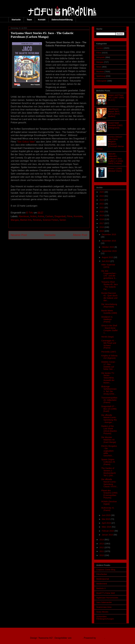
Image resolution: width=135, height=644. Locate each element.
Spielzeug (101, 76)
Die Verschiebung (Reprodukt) (109, 305)
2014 (102, 540)
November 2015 (109, 241)
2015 (102, 231)
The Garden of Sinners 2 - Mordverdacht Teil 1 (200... (109, 472)
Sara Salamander (104, 602)
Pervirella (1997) (109, 352)
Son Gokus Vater (26, 142)
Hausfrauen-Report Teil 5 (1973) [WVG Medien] (114, 113)
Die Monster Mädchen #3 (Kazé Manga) (109, 440)
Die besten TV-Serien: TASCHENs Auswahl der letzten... (108, 378)
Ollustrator (77, 638)
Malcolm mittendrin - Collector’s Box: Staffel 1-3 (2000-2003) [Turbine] (116, 159)
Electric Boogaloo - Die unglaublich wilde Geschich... (109, 451)
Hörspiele (101, 57)
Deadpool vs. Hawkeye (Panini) (107, 319)
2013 (102, 544)
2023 (102, 200)
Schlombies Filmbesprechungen (105, 618)
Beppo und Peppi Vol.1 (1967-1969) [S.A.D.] (116, 98)
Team (29, 20)
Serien (63, 220)
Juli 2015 (106, 261)
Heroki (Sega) (107, 337)
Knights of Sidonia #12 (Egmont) (109, 357)
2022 (102, 204)
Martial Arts (26, 220)
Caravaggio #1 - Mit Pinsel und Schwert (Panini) (109, 344)
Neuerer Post (19, 235)
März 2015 (107, 527)
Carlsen (49, 216)
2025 (102, 192)
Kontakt (42, 20)
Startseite (16, 20)
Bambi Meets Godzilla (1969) (109, 312)
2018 (102, 219)
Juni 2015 (106, 515)
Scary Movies (102, 612)
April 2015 (107, 523)
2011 (102, 551)
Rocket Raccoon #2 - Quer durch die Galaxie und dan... (109, 297)
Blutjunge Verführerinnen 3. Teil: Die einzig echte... (109, 390)
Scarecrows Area (104, 607)
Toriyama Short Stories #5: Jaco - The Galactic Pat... (110, 286)
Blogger (100, 638)
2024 (102, 196)
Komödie (78, 216)
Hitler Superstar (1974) (108, 266)
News (99, 67)
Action (33, 216)
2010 (102, 555)
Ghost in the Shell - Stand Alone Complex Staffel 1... (109, 329)
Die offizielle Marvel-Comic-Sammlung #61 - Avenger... (109, 419)
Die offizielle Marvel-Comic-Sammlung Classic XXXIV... (110, 483)
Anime (41, 216)
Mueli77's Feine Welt (106, 593)
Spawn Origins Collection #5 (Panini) (108, 462)
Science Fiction (50, 220)
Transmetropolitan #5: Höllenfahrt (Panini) (109, 400)
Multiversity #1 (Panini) (108, 509)
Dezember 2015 (109, 234)
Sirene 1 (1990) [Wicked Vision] (115, 170)
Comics (100, 48)
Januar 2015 (108, 535)
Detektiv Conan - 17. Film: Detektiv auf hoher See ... (109, 365)
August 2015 (108, 257)
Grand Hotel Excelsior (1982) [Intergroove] (115, 125)
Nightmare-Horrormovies (107, 598)
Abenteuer (24, 216)
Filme (70, 216)
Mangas (15, 220)
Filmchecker (102, 574)
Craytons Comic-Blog (106, 570)
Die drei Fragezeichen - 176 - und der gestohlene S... (109, 275)
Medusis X (101, 588)
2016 (102, 227)
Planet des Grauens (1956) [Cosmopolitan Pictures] (109, 494)
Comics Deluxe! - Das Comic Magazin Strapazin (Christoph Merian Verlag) (110, 143)
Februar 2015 (108, 531)
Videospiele (101, 81)
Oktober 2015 (108, 247)
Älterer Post (80, 235)
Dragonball (60, 216)
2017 (102, 223)
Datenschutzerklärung (62, 20)
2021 (102, 208)
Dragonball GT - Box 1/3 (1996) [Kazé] (109, 409)
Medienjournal (103, 579)
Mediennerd (102, 584)
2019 (102, 215)
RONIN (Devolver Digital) (109, 503)
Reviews (37, 220)
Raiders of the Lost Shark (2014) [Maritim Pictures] (109, 430)
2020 (102, 212)
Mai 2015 (106, 519)
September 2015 (109, 251)
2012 (102, 547)
